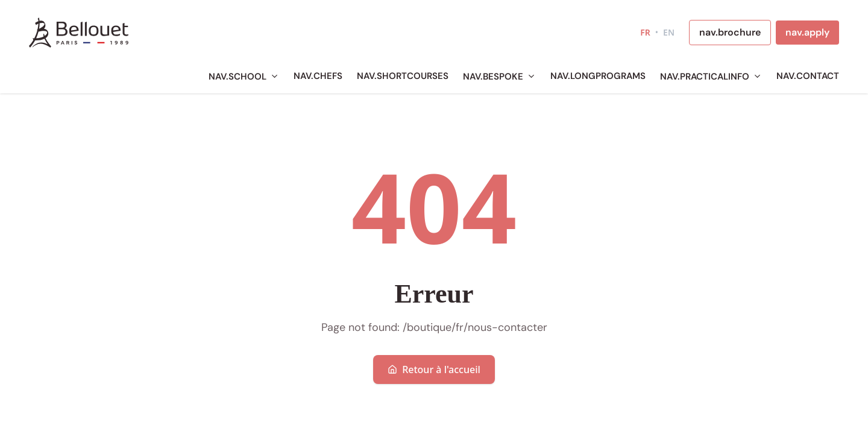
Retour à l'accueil (434, 370)
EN (669, 32)
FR (645, 32)
